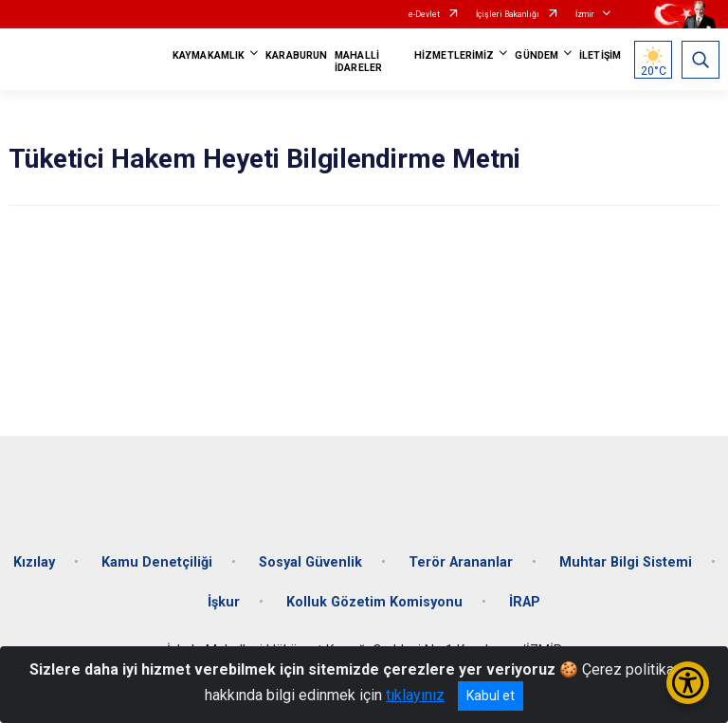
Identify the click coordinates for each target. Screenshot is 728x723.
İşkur (224, 602)
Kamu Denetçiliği (157, 562)
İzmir (585, 14)
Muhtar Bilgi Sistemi (626, 562)
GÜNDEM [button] (537, 55)
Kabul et (491, 696)
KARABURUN (296, 55)
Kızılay (34, 562)
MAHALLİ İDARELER (358, 62)
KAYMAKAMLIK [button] (209, 55)
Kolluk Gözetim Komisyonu (374, 602)
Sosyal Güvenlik (310, 562)
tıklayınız (415, 695)
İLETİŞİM (600, 55)
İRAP (525, 602)
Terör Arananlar (461, 562)
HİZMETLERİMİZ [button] (454, 55)
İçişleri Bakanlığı (508, 14)
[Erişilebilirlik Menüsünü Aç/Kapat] (688, 683)
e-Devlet (424, 14)
